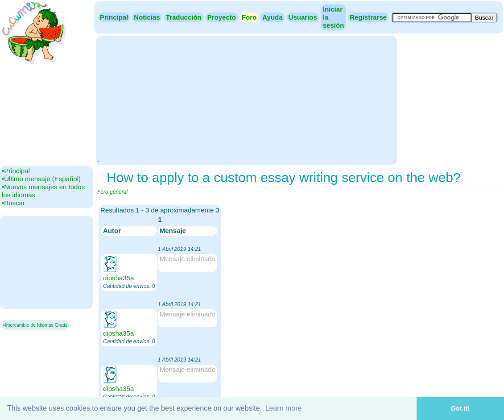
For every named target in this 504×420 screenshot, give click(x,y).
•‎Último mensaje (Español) (41, 179)
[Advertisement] (246, 100)
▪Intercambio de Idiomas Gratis (35, 325)
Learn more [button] (284, 408)
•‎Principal (16, 171)
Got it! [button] (460, 408)
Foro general (112, 192)
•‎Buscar (13, 203)
